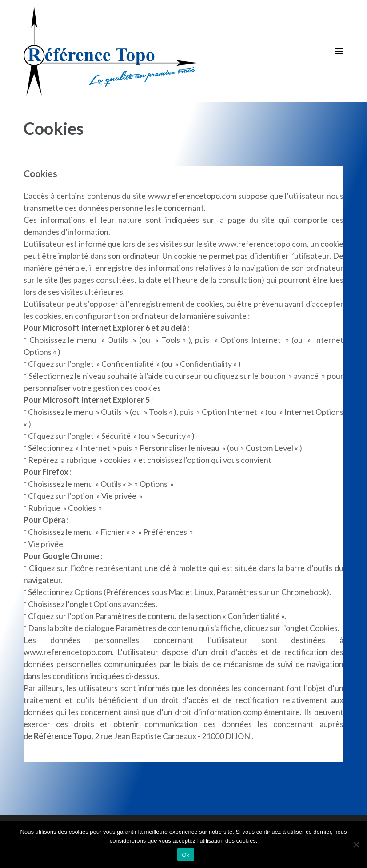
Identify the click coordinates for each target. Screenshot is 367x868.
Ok (185, 855)
